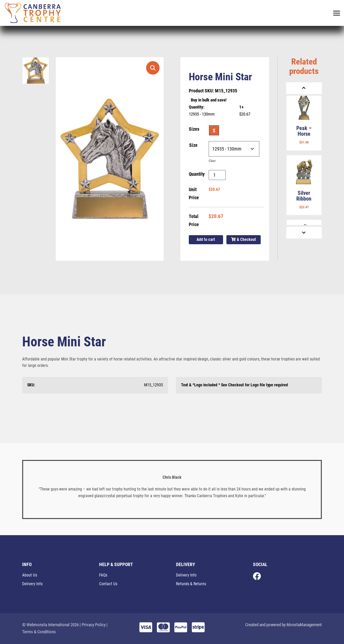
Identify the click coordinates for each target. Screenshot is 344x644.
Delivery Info (32, 584)
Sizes (194, 129)
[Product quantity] (217, 175)
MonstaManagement (304, 625)
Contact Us (108, 584)
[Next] (304, 233)
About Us (30, 575)
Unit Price (194, 194)
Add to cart (206, 240)
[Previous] (304, 88)
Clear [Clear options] (212, 161)
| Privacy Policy (93, 625)
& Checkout (244, 240)
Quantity (197, 174)
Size (193, 145)
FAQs (103, 575)
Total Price (194, 220)
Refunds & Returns (191, 584)
